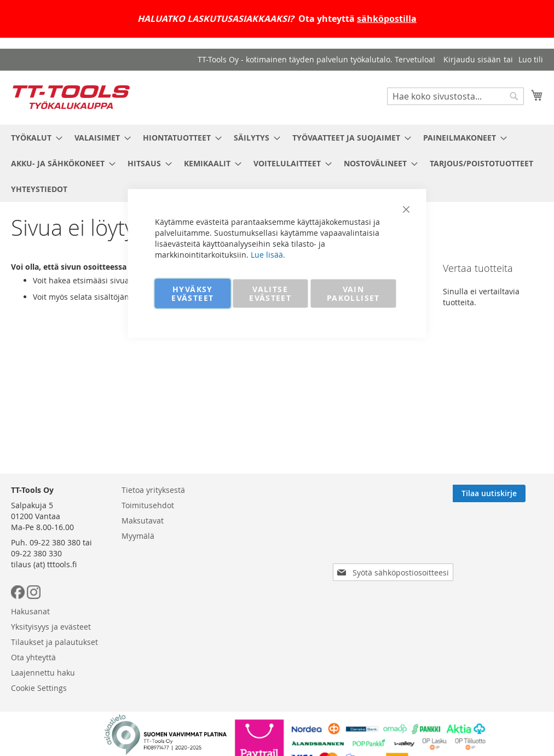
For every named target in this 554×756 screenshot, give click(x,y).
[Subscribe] (507, 493)
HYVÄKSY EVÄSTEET (192, 293)
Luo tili (531, 59)
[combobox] (455, 96)
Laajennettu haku (43, 673)
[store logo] (71, 97)
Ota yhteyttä (33, 657)
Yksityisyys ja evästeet (51, 627)
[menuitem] (33, 138)
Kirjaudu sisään (472, 59)
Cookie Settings (39, 688)
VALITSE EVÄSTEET (270, 293)
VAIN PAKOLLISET (353, 293)
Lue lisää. (268, 255)
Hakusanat (30, 611)
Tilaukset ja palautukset (54, 642)
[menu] (277, 163)
